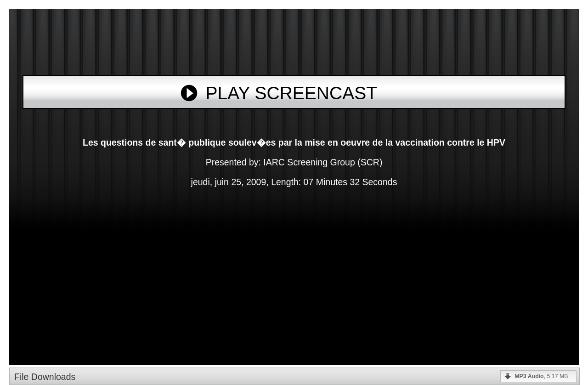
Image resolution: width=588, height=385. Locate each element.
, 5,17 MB (541, 376)
